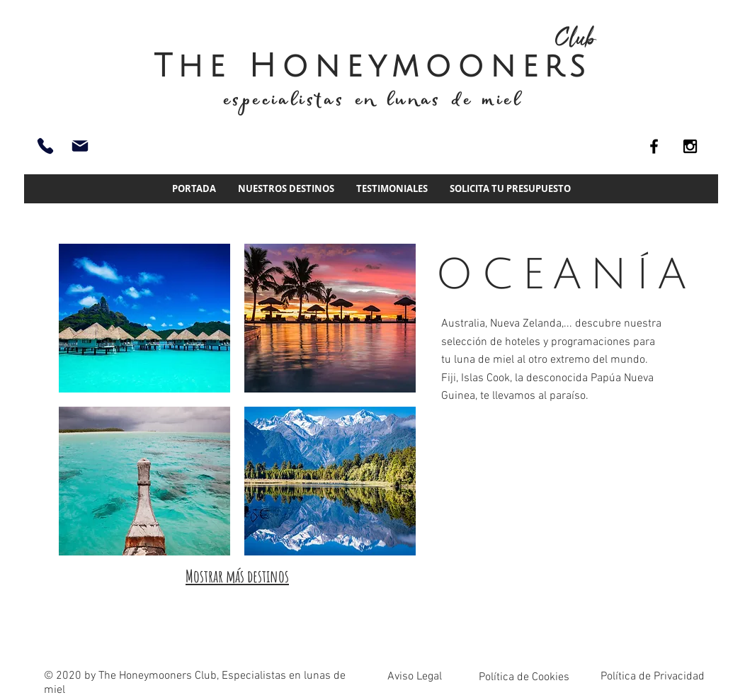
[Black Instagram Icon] (690, 146)
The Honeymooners (372, 66)
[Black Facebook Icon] (654, 146)
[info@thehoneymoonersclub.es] (80, 146)
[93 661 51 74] (45, 146)
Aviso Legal (415, 677)
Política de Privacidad (653, 677)
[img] (144, 318)
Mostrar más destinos (237, 576)
